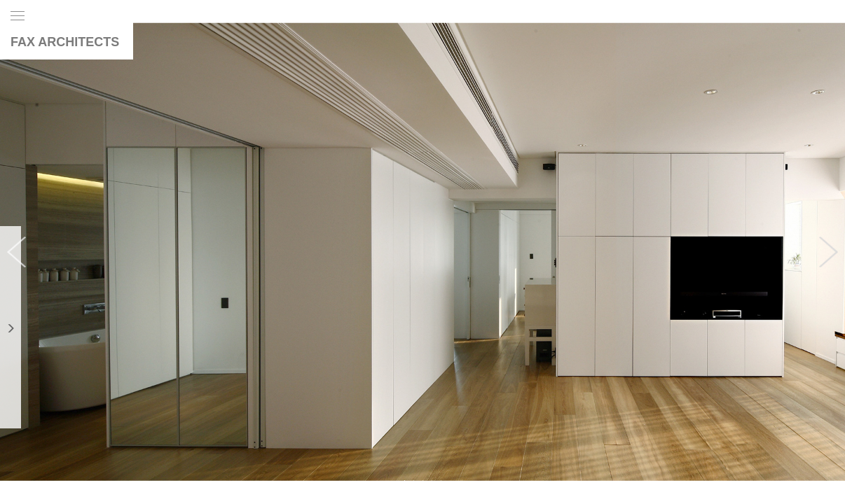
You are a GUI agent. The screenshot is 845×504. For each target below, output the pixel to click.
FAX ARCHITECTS (65, 42)
